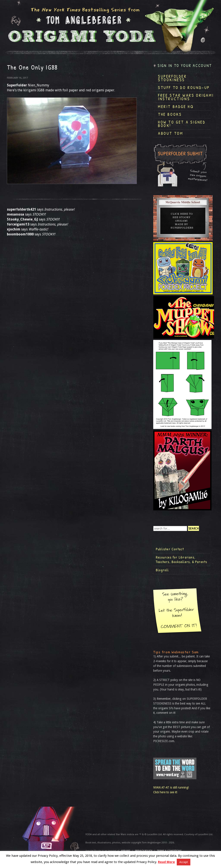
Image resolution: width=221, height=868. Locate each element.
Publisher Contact (170, 549)
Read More (166, 862)
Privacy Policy (144, 851)
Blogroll (162, 570)
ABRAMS (125, 851)
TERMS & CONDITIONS (169, 851)
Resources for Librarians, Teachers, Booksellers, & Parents (182, 560)
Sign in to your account (185, 66)
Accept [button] (184, 862)
